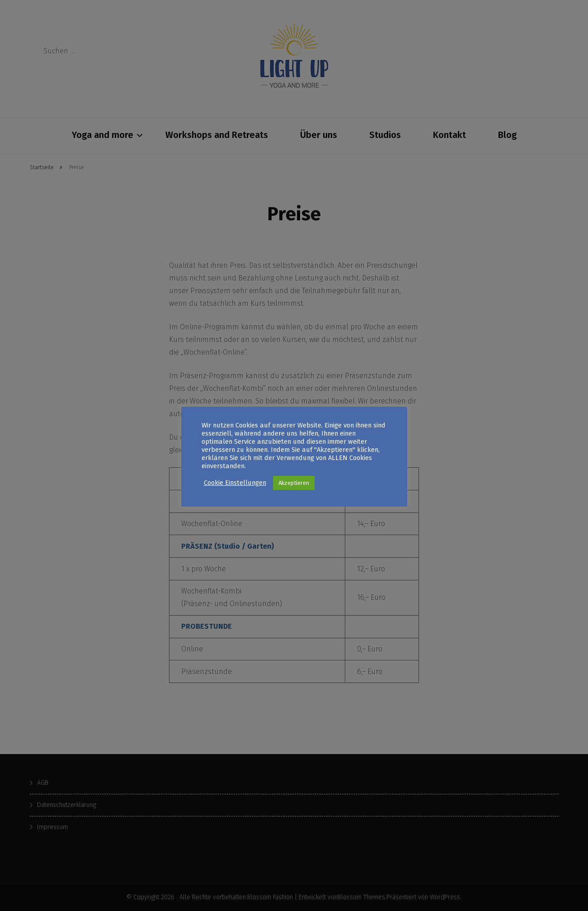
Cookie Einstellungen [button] (235, 487)
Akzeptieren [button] (294, 487)
